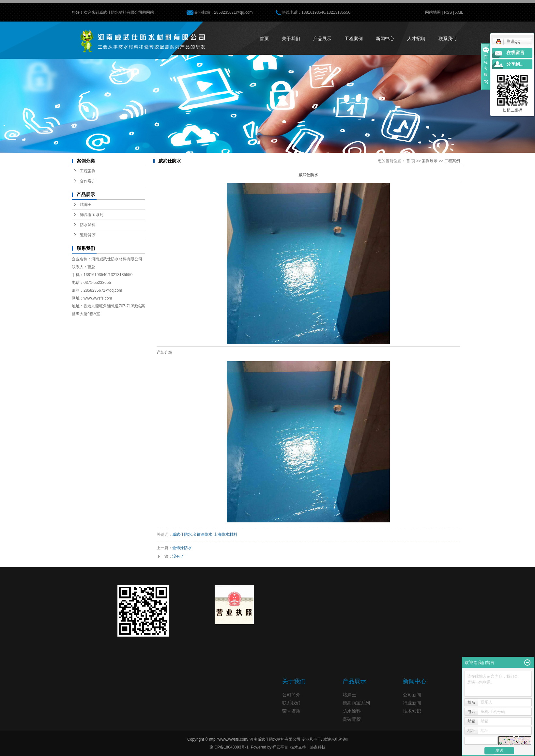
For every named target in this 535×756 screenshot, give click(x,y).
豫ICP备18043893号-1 (229, 747)
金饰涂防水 (203, 534)
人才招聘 (416, 39)
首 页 (411, 161)
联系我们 (448, 39)
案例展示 (430, 161)
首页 (264, 39)
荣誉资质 (291, 711)
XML (459, 12)
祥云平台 (280, 747)
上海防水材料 (225, 534)
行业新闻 (412, 703)
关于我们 (291, 39)
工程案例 (354, 39)
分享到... (515, 64)
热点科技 (318, 747)
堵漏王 (86, 205)
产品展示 (322, 39)
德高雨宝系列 (92, 215)
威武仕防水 (182, 534)
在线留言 (515, 53)
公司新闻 (412, 695)
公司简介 (291, 695)
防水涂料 (88, 225)
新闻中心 (385, 39)
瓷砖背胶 (88, 235)
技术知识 (412, 711)
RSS (448, 12)
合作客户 (88, 181)
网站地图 (433, 12)
